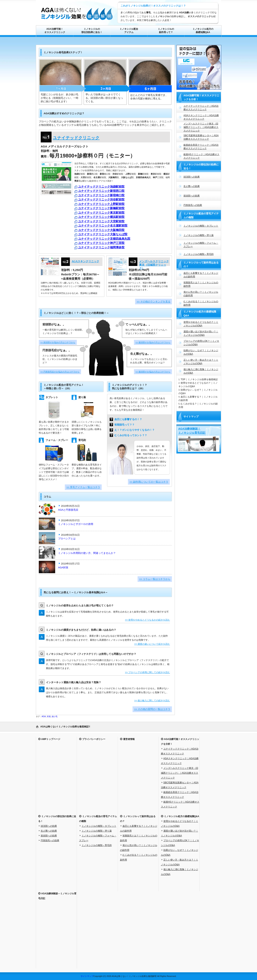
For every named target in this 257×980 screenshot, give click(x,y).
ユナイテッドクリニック (76, 138)
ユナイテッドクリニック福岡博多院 (99, 248)
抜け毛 (55, 716)
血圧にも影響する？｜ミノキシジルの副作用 (201, 275)
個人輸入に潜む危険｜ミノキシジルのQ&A (201, 371)
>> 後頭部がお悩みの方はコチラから (153, 342)
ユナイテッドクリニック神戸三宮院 (99, 243)
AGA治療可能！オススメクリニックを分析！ (201, 97)
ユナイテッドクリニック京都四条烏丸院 (102, 239)
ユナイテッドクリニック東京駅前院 (99, 213)
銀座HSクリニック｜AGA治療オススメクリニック (201, 156)
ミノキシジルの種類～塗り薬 (199, 235)
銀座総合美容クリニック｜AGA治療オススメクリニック (201, 147)
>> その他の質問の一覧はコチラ (152, 709)
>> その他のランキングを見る (153, 302)
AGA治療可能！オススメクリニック (55, 31)
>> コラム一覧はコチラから (155, 579)
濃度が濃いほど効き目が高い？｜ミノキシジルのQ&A (201, 333)
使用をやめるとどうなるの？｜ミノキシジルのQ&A (201, 324)
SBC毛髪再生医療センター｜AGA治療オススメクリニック (201, 137)
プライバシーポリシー (94, 739)
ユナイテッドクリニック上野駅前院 (99, 204)
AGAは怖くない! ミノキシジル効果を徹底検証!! (65, 727)
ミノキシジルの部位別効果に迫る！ (92, 31)
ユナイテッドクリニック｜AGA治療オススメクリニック (201, 108)
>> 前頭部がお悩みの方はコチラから (58, 342)
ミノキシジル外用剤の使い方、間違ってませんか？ (88, 553)
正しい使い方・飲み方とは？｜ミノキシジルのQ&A (201, 362)
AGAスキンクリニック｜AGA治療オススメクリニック (201, 117)
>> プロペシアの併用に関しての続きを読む (148, 672)
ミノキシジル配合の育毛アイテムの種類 (201, 215)
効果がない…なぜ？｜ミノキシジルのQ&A (201, 352)
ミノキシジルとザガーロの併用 (76, 524)
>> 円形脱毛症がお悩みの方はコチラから (60, 372)
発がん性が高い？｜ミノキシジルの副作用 (201, 294)
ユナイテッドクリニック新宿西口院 (99, 191)
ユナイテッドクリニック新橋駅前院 (99, 209)
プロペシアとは (67, 539)
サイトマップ (191, 417)
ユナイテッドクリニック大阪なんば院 (101, 235)
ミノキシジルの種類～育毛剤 (199, 254)
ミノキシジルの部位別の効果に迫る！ (201, 166)
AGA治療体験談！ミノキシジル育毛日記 (192, 431)
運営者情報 (129, 739)
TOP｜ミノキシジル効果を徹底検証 (199, 379)
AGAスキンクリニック (85, 261)
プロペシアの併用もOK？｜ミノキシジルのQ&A (201, 343)
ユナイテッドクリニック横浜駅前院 (99, 217)
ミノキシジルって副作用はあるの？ (201, 264)
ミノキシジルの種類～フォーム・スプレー (201, 245)
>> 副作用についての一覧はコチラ (149, 482)
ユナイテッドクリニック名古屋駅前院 (101, 226)
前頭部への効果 (192, 196)
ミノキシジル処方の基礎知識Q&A (203, 31)
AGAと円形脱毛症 (69, 510)
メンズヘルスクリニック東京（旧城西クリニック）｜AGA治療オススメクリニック (201, 127)
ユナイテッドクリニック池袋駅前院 (99, 187)
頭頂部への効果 (192, 177)
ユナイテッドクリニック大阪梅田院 (99, 230)
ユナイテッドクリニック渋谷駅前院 (99, 200)
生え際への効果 (192, 186)
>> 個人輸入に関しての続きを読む (152, 701)
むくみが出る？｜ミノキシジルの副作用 (201, 303)
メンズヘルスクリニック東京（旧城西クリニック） (154, 265)
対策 (49, 716)
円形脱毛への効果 (193, 205)
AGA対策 (63, 567)
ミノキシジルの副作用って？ (166, 31)
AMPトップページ (51, 739)
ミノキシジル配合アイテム (129, 31)
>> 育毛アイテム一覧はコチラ (83, 487)
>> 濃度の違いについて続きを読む (152, 644)
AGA (44, 716)
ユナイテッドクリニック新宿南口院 (99, 196)
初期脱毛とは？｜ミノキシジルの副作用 (201, 284)
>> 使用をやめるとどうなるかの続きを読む (148, 620)
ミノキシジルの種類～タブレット (201, 226)
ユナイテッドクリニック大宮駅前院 (99, 222)
